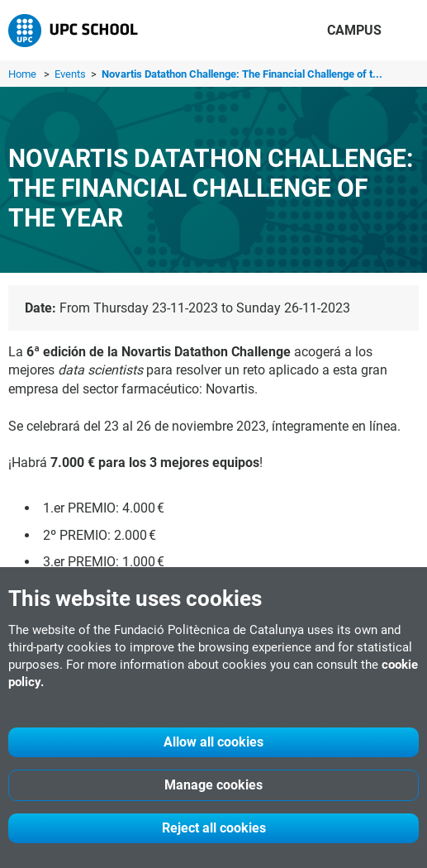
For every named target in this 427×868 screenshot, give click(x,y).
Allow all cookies (213, 742)
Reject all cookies (214, 828)
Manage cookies (213, 785)
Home (22, 74)
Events (71, 74)
